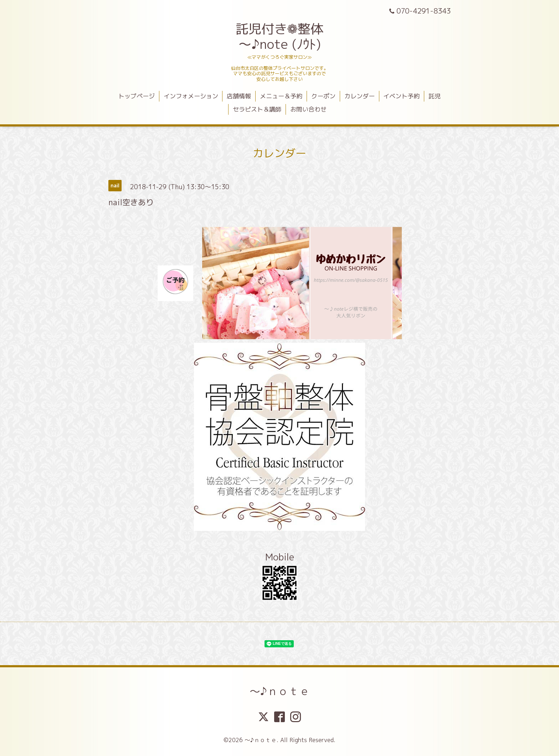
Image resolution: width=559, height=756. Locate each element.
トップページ (137, 96)
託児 (435, 96)
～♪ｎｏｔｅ (280, 691)
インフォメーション (191, 96)
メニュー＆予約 (281, 96)
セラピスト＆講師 (257, 109)
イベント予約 (401, 96)
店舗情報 (239, 96)
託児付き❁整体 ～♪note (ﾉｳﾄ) (279, 36)
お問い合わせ (308, 109)
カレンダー (360, 96)
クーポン (323, 96)
